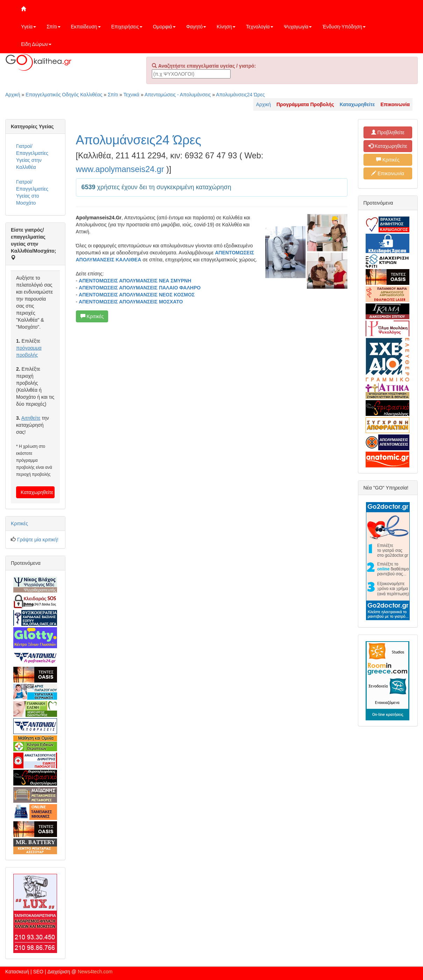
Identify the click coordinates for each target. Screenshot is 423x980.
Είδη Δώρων (36, 44)
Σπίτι (53, 27)
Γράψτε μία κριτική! (38, 540)
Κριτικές (92, 316)
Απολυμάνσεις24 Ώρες (240, 95)
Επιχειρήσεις (127, 27)
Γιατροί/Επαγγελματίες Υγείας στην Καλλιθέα (32, 157)
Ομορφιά (164, 27)
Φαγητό (196, 27)
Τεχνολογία (260, 27)
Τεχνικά (132, 95)
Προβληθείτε (388, 132)
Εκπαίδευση (86, 27)
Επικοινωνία (388, 173)
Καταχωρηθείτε (37, 492)
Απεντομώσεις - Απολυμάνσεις (178, 95)
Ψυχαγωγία (298, 27)
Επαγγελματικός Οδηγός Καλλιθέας (64, 95)
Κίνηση (226, 27)
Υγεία (29, 27)
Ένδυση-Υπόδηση (344, 27)
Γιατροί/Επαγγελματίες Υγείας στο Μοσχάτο (32, 192)
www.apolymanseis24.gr (120, 169)
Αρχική (13, 95)
